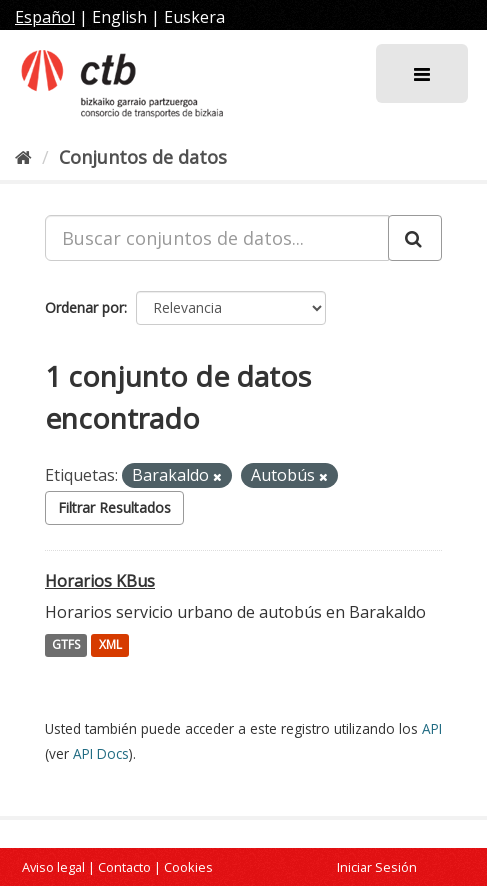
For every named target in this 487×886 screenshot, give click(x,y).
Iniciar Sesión (377, 867)
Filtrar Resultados (114, 507)
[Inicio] (23, 157)
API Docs (101, 753)
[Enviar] (415, 238)
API (432, 728)
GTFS (66, 645)
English (119, 17)
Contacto (124, 867)
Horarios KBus (100, 581)
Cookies (188, 867)
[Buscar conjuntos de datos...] (217, 238)
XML (110, 645)
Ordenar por (84, 307)
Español (45, 17)
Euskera (194, 17)
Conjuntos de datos (143, 157)
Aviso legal (53, 867)
